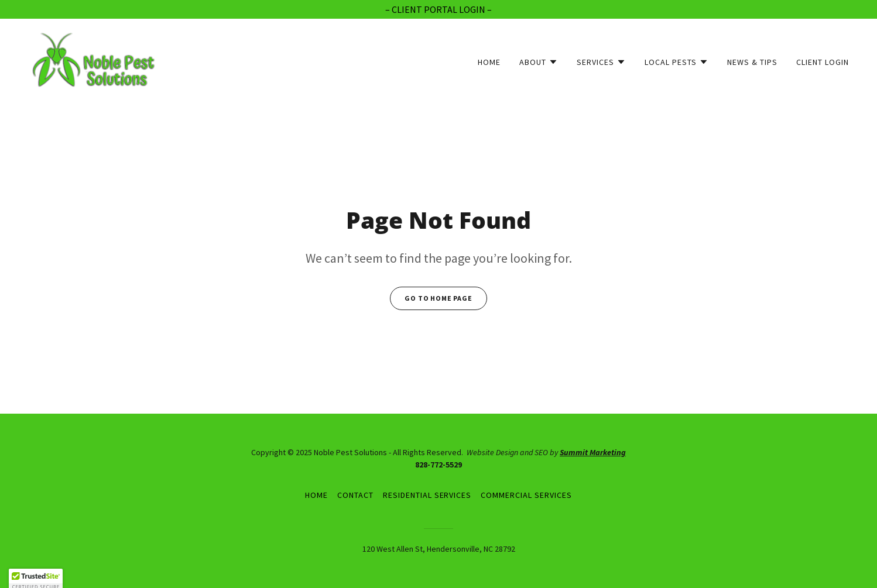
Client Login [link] (823, 62)
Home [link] (489, 62)
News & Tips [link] (752, 62)
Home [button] (316, 495)
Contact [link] (355, 495)
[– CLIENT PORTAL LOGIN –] (438, 9)
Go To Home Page (438, 298)
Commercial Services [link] (526, 495)
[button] (539, 62)
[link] (94, 59)
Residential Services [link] (427, 495)
